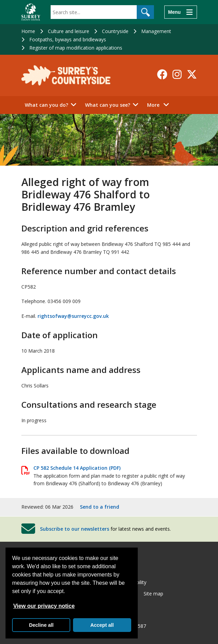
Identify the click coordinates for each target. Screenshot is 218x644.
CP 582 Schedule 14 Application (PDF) (77, 468)
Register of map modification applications (76, 48)
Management (156, 31)
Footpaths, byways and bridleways (68, 39)
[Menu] (180, 12)
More (160, 105)
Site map (153, 594)
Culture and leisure (69, 31)
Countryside (115, 31)
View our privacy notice (44, 606)
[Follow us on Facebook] (162, 74)
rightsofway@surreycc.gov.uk (73, 316)
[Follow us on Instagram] (177, 74)
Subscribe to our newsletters (75, 529)
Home (28, 31)
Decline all (41, 625)
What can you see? (108, 105)
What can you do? (46, 105)
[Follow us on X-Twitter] (192, 74)
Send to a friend (100, 507)
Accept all (102, 625)
